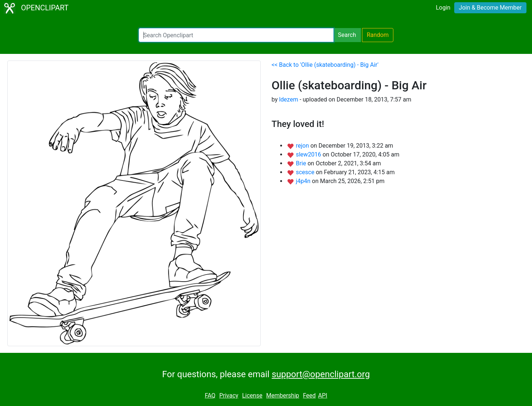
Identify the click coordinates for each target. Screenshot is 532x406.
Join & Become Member (490, 8)
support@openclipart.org (321, 374)
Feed (310, 395)
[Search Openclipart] (236, 35)
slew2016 (309, 154)
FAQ (210, 395)
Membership (283, 395)
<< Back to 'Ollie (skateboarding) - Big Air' (325, 65)
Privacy (229, 395)
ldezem (289, 99)
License (252, 395)
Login (443, 8)
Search (347, 35)
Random (378, 35)
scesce (306, 172)
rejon (303, 146)
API (323, 395)
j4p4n (304, 181)
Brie (302, 163)
